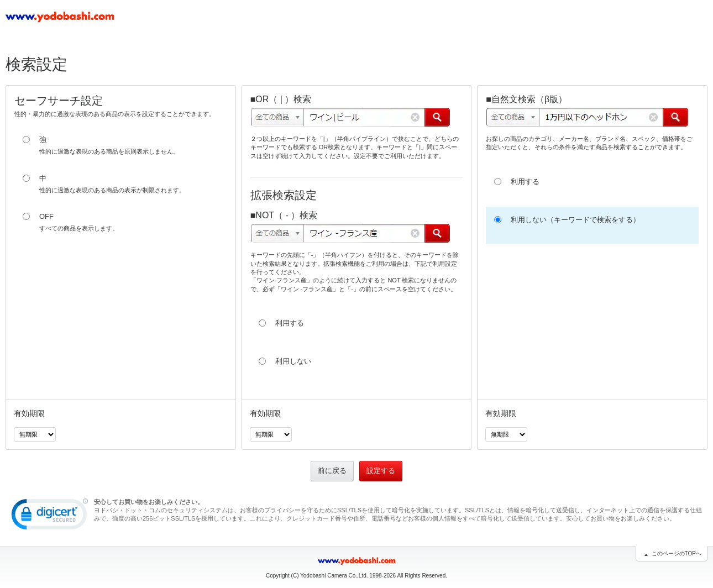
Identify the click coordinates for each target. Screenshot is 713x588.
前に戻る (332, 471)
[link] (50, 517)
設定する (381, 471)
